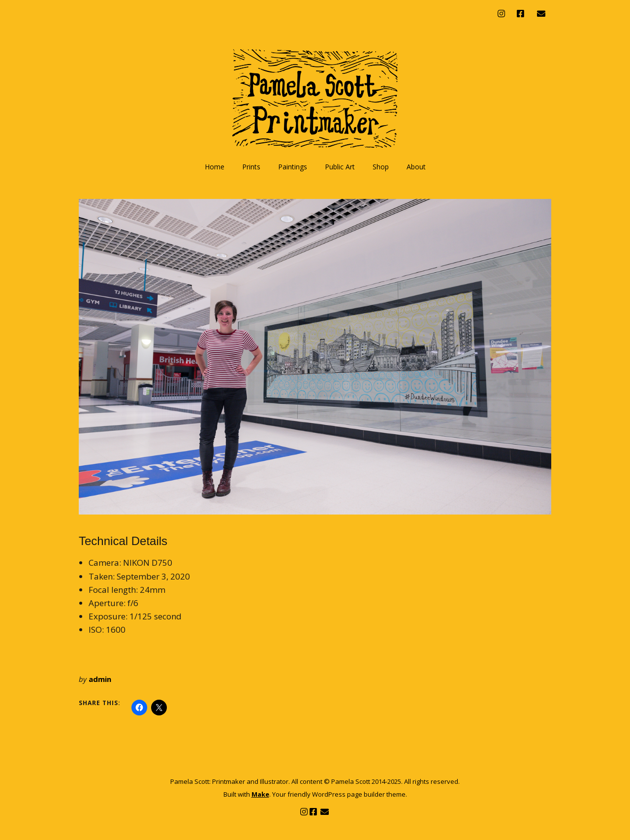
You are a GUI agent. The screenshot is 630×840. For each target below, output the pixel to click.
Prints (251, 167)
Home (215, 167)
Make (260, 794)
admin (100, 679)
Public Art (340, 167)
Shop (381, 167)
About (416, 167)
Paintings (293, 167)
